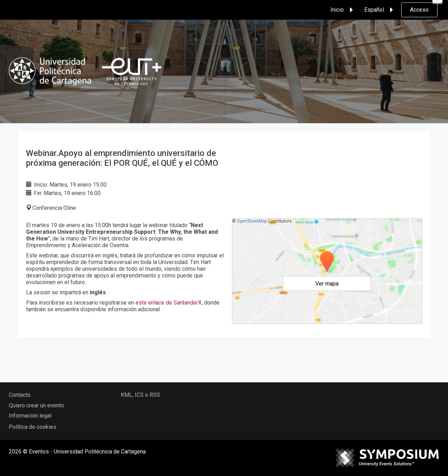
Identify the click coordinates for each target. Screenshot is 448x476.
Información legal (30, 416)
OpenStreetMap (252, 221)
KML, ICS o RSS (140, 395)
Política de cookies (33, 427)
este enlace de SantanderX (169, 303)
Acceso (419, 10)
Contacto (20, 395)
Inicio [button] (343, 10)
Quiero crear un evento (36, 405)
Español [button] (380, 10)
